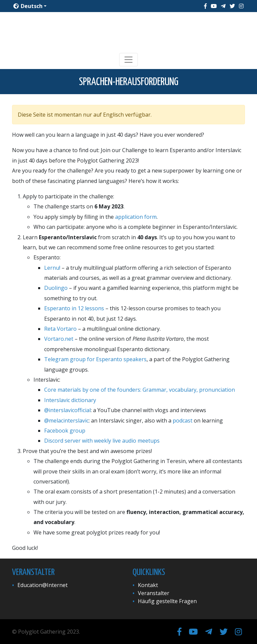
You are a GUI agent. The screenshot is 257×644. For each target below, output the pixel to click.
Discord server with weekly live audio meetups (102, 441)
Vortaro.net (59, 339)
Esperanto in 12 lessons (74, 308)
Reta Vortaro (60, 329)
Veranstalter (154, 593)
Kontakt (148, 585)
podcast (183, 421)
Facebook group (65, 431)
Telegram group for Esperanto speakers (95, 359)
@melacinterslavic (66, 421)
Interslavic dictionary (70, 400)
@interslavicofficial (67, 410)
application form (136, 217)
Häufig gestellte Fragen (167, 601)
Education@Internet (42, 585)
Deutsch (28, 6)
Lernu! (52, 268)
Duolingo (56, 288)
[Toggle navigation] (128, 60)
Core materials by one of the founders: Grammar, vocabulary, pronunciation (140, 390)
